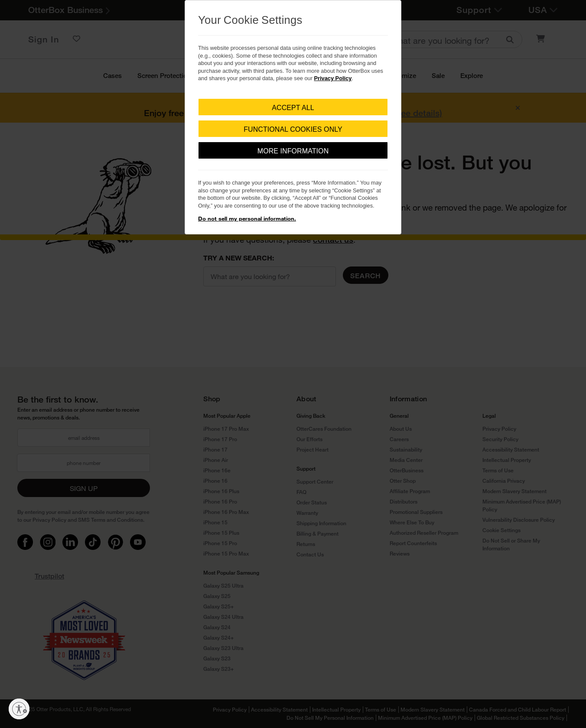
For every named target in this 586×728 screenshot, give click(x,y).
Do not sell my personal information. (247, 218)
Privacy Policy (333, 78)
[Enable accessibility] (19, 709)
